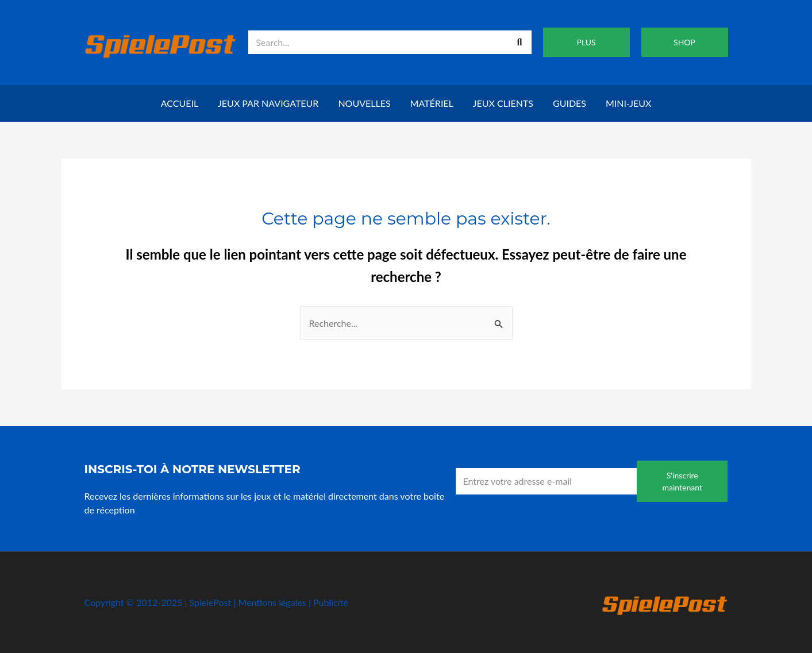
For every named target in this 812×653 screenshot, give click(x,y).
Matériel (432, 103)
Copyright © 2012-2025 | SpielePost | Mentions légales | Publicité (216, 602)
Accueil (180, 103)
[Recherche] (520, 42)
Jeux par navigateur (268, 103)
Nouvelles (364, 103)
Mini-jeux (628, 103)
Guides (569, 103)
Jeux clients (503, 103)
